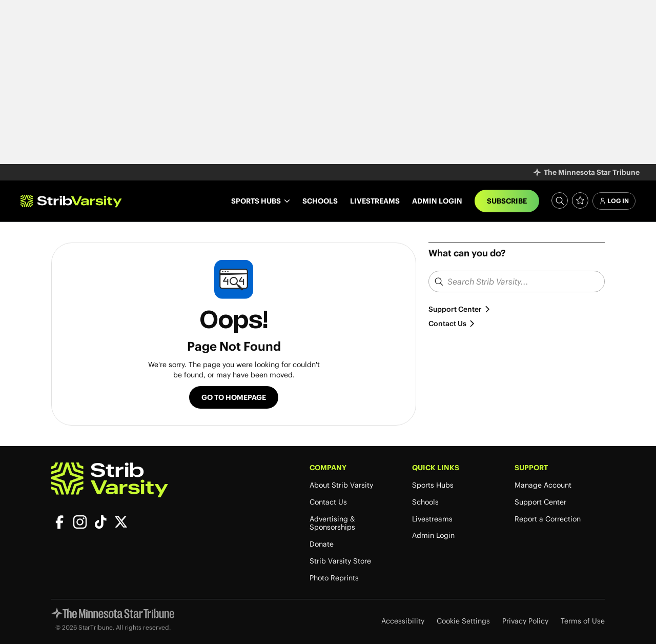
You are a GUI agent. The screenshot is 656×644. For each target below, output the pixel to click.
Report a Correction (548, 519)
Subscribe (507, 201)
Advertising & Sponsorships (332, 524)
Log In (614, 201)
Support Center (460, 309)
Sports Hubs (433, 485)
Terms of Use (583, 621)
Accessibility (403, 621)
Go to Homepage (234, 397)
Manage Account (543, 485)
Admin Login (437, 201)
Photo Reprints (334, 578)
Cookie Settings (463, 621)
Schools (320, 201)
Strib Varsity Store (340, 561)
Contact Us (452, 324)
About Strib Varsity (341, 485)
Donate (322, 544)
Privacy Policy (525, 621)
